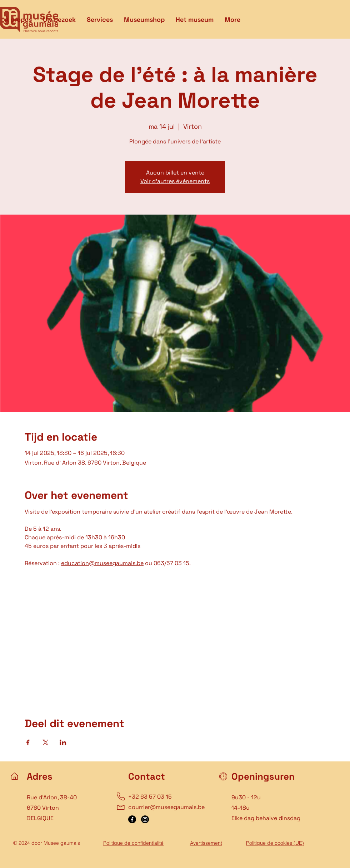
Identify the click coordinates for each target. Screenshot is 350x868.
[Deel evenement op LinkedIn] (63, 742)
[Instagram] (145, 819)
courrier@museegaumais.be (166, 807)
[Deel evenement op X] (46, 742)
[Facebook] (132, 819)
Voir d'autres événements (175, 181)
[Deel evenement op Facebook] (28, 742)
